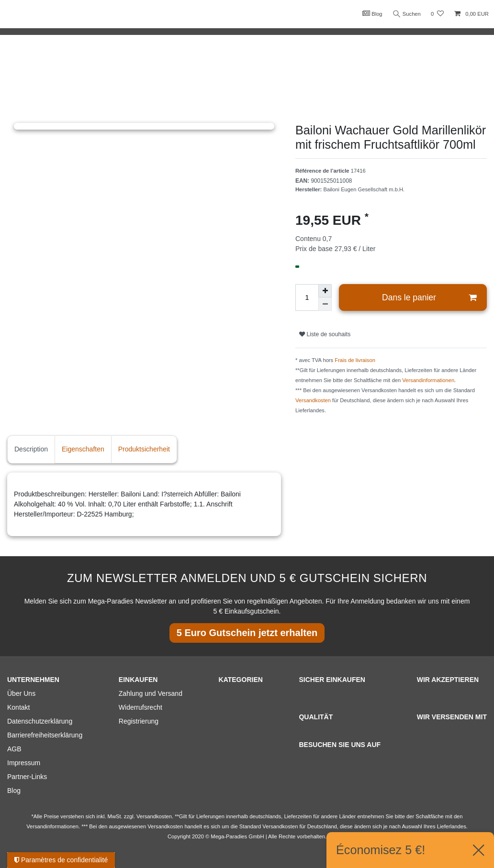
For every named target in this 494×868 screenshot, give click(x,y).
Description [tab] (31, 449)
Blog (371, 13)
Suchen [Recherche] (406, 14)
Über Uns (21, 693)
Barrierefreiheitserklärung (45, 735)
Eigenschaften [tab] (83, 449)
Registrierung (139, 721)
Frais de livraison (355, 360)
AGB (14, 749)
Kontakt (18, 707)
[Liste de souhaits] (437, 14)
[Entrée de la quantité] (307, 297)
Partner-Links (27, 777)
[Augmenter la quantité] (325, 291)
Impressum (24, 763)
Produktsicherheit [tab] (144, 449)
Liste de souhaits (325, 334)
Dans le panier (429, 298)
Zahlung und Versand (151, 693)
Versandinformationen (428, 380)
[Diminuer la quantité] (325, 304)
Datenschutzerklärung (40, 721)
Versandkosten (313, 400)
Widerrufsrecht (140, 707)
